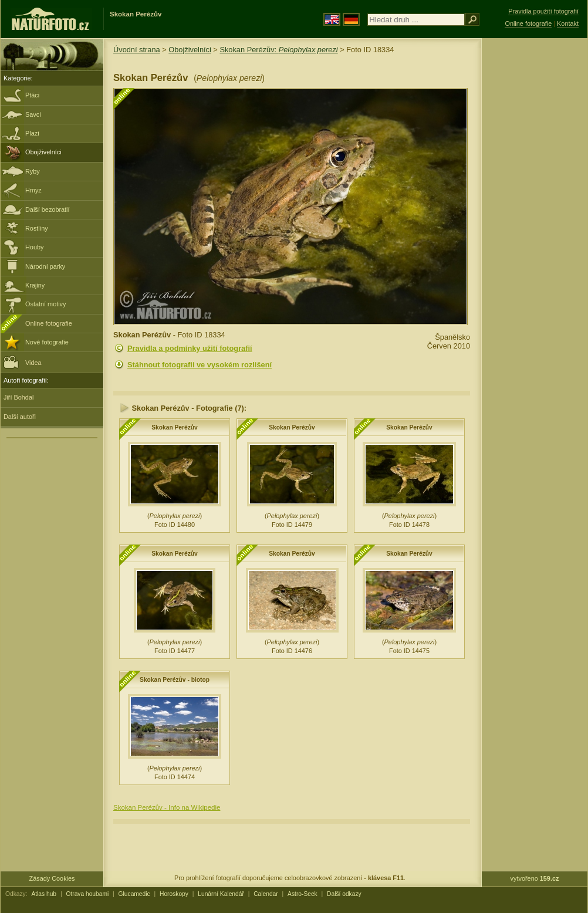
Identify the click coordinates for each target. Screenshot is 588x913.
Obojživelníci (43, 152)
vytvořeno (535, 878)
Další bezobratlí (48, 209)
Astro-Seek (303, 894)
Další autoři (20, 417)
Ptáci (32, 95)
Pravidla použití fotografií (543, 11)
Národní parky (45, 266)
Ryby (33, 171)
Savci (33, 114)
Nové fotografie (47, 342)
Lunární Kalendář (221, 894)
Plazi (32, 133)
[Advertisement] (535, 226)
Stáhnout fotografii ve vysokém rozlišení (200, 365)
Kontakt (568, 23)
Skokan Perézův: (278, 50)
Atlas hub (44, 894)
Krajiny (35, 285)
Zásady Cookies (52, 878)
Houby (34, 247)
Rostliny (37, 228)
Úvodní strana (137, 50)
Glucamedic (134, 894)
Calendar (266, 894)
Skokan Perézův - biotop (175, 680)
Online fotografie (49, 323)
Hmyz (33, 190)
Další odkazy (344, 894)
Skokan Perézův (175, 427)
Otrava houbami (87, 894)
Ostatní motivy (46, 304)
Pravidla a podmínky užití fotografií (190, 348)
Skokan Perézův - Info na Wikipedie (167, 807)
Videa (23, 362)
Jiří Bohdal (18, 397)
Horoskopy (174, 894)
